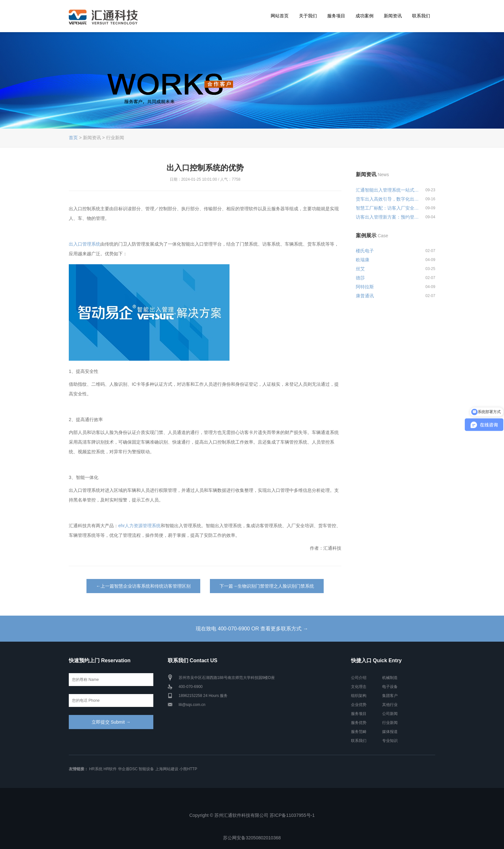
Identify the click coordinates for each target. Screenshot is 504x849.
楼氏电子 (365, 251)
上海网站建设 (167, 769)
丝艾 (360, 269)
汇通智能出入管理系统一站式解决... (388, 190)
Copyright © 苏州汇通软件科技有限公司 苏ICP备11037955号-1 (252, 815)
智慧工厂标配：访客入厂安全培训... (388, 208)
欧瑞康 (363, 260)
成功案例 (364, 16)
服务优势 (359, 723)
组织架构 (359, 696)
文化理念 (359, 687)
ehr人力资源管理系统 (139, 526)
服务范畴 (359, 732)
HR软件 (110, 769)
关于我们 (308, 16)
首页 (73, 138)
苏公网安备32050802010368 (252, 838)
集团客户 (390, 696)
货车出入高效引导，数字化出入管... (388, 199)
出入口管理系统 (85, 244)
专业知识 (390, 741)
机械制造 (390, 678)
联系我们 (421, 16)
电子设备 (390, 687)
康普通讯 (365, 296)
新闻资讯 (393, 16)
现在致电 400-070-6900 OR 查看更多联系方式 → (252, 629)
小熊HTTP (188, 769)
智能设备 (146, 769)
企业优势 (359, 705)
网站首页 (280, 16)
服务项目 (336, 16)
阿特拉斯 (365, 287)
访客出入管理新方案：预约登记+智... (388, 217)
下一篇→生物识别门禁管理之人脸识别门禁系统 (267, 586)
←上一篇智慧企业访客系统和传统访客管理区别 (143, 586)
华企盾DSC (128, 769)
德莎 (360, 278)
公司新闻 (390, 714)
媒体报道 (390, 732)
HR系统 (96, 769)
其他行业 (390, 705)
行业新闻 (390, 723)
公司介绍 (359, 678)
